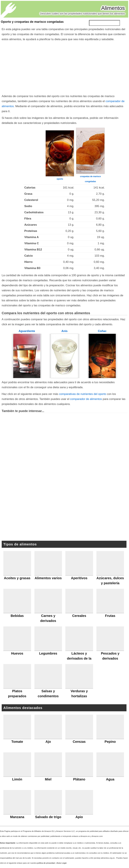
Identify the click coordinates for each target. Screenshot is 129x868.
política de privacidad (46, 863)
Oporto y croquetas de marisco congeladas (32, 22)
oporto (60, 179)
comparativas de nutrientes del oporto (83, 394)
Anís (64, 331)
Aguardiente (27, 331)
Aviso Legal (62, 863)
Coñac (102, 331)
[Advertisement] (64, 67)
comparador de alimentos (86, 399)
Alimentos (113, 8)
